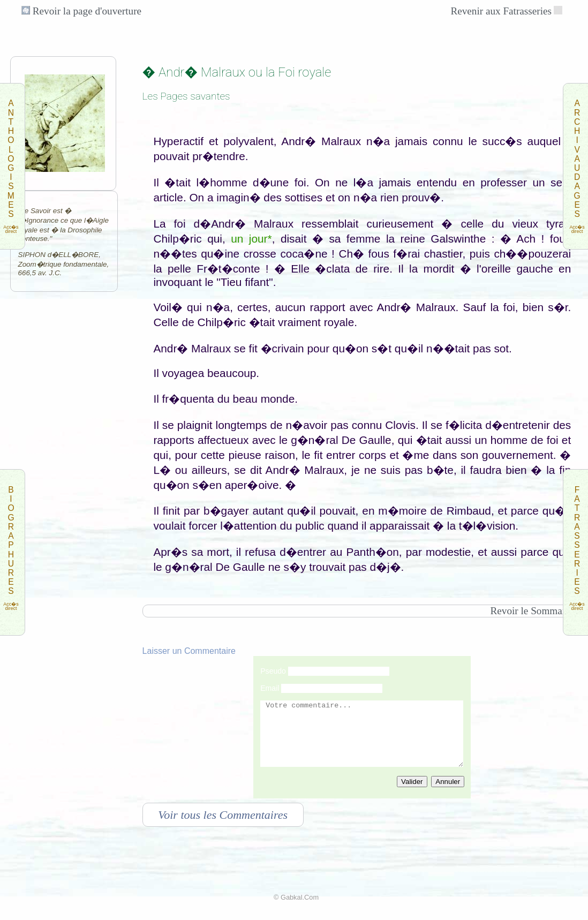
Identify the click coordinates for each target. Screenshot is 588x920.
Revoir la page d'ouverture (81, 11)
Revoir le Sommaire (532, 611)
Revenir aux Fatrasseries (501, 11)
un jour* (251, 239)
